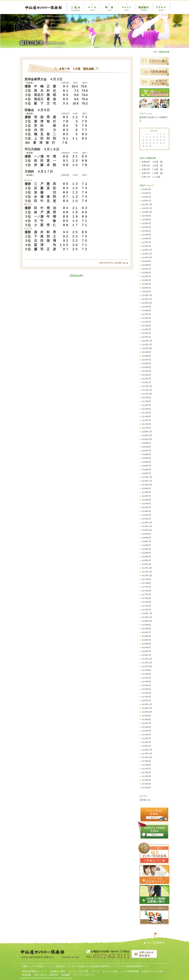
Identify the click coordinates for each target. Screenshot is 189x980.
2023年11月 (147, 299)
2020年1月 (146, 473)
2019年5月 (146, 504)
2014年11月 (147, 708)
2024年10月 (147, 257)
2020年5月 (146, 458)
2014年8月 (146, 719)
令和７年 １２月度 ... (153, 177)
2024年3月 (146, 284)
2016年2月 (146, 651)
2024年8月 (146, 265)
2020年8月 (146, 447)
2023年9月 (146, 307)
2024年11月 (147, 254)
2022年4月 (146, 371)
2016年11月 (147, 617)
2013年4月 (146, 780)
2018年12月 (147, 523)
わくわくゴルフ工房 (78, 971)
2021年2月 (146, 424)
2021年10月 (147, 394)
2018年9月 (146, 534)
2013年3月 (146, 784)
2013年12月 (147, 750)
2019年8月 (146, 492)
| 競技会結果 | (76, 276)
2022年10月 (147, 348)
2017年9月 (146, 579)
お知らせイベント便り (153, 971)
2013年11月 (147, 754)
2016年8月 (146, 629)
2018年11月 (147, 526)
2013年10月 (147, 757)
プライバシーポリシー (84, 975)
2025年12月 (147, 204)
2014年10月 (147, 712)
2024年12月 (147, 250)
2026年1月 (146, 201)
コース (33, 966)
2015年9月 (146, 670)
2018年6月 (146, 545)
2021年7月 (146, 405)
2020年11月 (147, 435)
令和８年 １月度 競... (153, 173)
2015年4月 (146, 689)
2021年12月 (147, 386)
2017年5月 (146, 594)
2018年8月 (146, 538)
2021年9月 (146, 398)
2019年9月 (146, 488)
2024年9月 (146, 261)
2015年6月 (146, 682)
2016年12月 (147, 613)
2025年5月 (146, 231)
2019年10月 (147, 485)
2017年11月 (147, 572)
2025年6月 (146, 227)
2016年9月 (146, 625)
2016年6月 (146, 636)
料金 (41, 966)
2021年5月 (146, 413)
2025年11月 (147, 208)
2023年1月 (146, 337)
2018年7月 (146, 541)
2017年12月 (147, 568)
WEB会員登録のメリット (35, 971)
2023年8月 (146, 310)
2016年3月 (146, 647)
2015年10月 (147, 666)
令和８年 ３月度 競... (153, 166)
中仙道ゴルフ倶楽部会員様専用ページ (96, 966)
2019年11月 (147, 481)
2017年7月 (146, 587)
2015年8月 (146, 674)
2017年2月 (146, 606)
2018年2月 (146, 560)
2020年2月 (146, 469)
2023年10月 (147, 303)
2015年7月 (146, 678)
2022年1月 (146, 382)
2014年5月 (146, 731)
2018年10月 (147, 530)
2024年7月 (146, 269)
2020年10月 (147, 439)
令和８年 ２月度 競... (153, 169)
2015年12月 (147, 659)
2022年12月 (147, 341)
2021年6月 (146, 409)
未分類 (118, 263)
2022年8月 (146, 356)
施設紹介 (60, 966)
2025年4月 (146, 235)
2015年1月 (146, 700)
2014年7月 (146, 723)
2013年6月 (146, 772)
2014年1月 (146, 746)
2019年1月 (146, 519)
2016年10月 (147, 621)
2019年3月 (146, 511)
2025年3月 (146, 238)
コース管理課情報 (130, 971)
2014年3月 (146, 738)
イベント (49, 966)
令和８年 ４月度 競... (153, 162)
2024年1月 (146, 292)
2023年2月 (146, 333)
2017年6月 (146, 591)
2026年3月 (146, 193)
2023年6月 (146, 318)
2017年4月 (146, 598)
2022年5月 (146, 367)
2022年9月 (146, 352)
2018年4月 (146, 553)
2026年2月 (146, 197)
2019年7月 (146, 496)
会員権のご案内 (58, 971)
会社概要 (65, 975)
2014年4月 (146, 735)
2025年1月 (146, 246)
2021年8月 (146, 401)
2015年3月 (146, 693)
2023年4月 (146, 326)
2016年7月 (146, 632)
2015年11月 (147, 663)
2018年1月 (146, 564)
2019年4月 (146, 507)
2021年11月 (147, 390)
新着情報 (27, 975)
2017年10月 (147, 576)
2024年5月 (146, 276)
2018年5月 (146, 549)
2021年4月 (146, 416)
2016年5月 (146, 640)
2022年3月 (146, 375)
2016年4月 (146, 644)
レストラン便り (110, 971)
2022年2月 (146, 379)
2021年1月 (146, 428)
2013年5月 (146, 776)
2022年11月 (147, 345)
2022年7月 (146, 360)
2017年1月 (146, 610)
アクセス (71, 966)
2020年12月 (147, 432)
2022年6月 (146, 363)
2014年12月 (147, 704)
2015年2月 (146, 697)
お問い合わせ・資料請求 (46, 975)
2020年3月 (146, 466)
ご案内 (24, 966)
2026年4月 (146, 189)
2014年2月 (146, 742)
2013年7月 (146, 769)
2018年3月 (146, 557)
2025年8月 (146, 220)
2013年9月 (146, 761)
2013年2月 (146, 788)
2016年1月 (146, 655)
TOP (155, 52)
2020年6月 (146, 454)
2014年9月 (146, 716)
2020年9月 (146, 443)
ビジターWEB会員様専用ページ (133, 966)
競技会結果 (164, 52)
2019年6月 (146, 500)
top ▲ (125, 263)
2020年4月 (146, 462)
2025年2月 (146, 242)
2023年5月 (146, 322)
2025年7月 (146, 223)
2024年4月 (146, 280)
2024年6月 (146, 273)
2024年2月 (146, 288)
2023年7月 (146, 314)
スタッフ (95, 971)
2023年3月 (146, 329)
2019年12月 (147, 477)
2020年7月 (146, 451)
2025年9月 (146, 216)
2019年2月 (146, 515)
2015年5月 (146, 685)
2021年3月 (146, 420)
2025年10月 (147, 212)
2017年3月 (146, 602)
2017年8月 (146, 583)
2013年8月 (146, 765)
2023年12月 (147, 295)
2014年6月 (146, 727)
